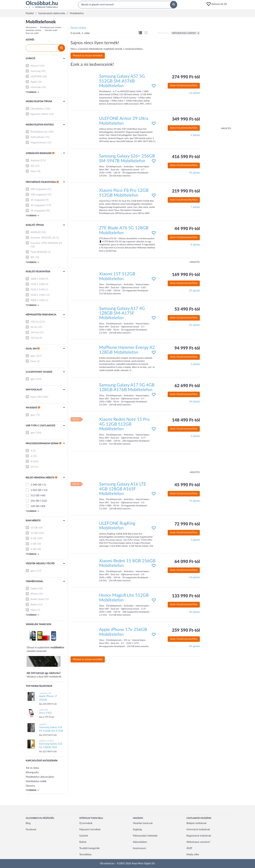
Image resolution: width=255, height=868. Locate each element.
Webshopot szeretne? (198, 842)
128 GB (35, 506)
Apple (34, 82)
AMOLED (36, 232)
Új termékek (86, 823)
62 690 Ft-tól (187, 386)
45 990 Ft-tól (187, 485)
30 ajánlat (194, 612)
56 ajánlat (194, 325)
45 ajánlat (194, 173)
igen (33, 379)
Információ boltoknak (198, 830)
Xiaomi (34, 66)
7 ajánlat (195, 207)
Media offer (193, 855)
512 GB (35, 496)
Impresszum (139, 848)
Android (35, 161)
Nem (33, 361)
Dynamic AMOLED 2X (43, 238)
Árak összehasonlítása (184, 86)
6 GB (33, 544)
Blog (28, 823)
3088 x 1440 (38, 300)
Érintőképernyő (39, 132)
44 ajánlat (194, 577)
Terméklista (85, 855)
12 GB (34, 533)
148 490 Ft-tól (186, 420)
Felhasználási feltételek (145, 836)
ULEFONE (36, 77)
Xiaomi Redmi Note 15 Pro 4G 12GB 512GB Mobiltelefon (124, 424)
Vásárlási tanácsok (143, 823)
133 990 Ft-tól (186, 596)
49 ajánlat (194, 646)
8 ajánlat (195, 245)
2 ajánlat (195, 436)
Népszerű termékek (90, 830)
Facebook (31, 830)
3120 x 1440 (38, 295)
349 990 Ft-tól (186, 119)
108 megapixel (38, 195)
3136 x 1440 (38, 290)
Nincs (34, 171)
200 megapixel (38, 189)
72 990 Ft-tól (187, 524)
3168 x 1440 (38, 284)
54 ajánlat (194, 402)
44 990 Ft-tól (187, 229)
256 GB (35, 501)
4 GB (33, 549)
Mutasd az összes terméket (88, 56)
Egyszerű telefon (40, 114)
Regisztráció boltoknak (199, 836)
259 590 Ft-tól (186, 630)
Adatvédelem (140, 842)
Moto (34, 610)
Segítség (137, 830)
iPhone (34, 594)
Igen (33, 356)
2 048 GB (36, 485)
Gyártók (84, 836)
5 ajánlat (195, 135)
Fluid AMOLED (39, 252)
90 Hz (34, 327)
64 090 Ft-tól (187, 562)
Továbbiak (32, 92)
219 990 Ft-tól (186, 191)
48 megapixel (38, 211)
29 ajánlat (194, 291)
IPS (32, 257)
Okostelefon (31, 27)
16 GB (34, 528)
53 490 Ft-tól (187, 309)
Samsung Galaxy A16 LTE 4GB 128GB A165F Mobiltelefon (123, 489)
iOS (32, 166)
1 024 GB (36, 490)
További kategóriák (89, 848)
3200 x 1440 (38, 279)
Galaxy (34, 589)
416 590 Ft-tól (186, 157)
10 (32, 467)
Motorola (36, 87)
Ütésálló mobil (51, 30)
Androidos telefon (33, 30)
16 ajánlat (194, 93)
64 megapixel (38, 200)
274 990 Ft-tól (186, 77)
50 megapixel (38, 205)
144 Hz (35, 333)
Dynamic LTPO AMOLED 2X (46, 243)
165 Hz (35, 338)
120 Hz (35, 322)
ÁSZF (189, 848)
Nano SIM (36, 397)
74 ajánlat (194, 501)
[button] (218, 4)
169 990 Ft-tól (186, 275)
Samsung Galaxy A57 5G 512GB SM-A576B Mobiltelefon (122, 81)
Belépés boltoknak (196, 823)
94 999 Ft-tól (187, 348)
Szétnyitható (37, 137)
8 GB (33, 538)
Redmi (34, 605)
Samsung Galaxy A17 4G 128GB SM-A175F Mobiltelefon (122, 313)
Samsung (36, 71)
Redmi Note (37, 599)
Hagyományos (38, 143)
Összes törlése (78, 28)
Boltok (83, 842)
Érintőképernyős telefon (51, 27)
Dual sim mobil (32, 33)
